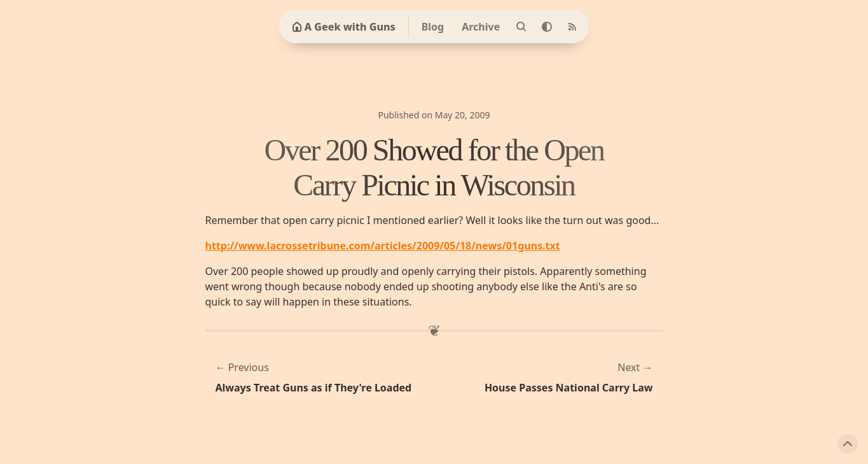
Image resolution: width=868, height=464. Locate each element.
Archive (481, 27)
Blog (433, 27)
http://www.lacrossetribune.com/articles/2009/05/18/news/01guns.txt (383, 246)
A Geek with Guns (344, 27)
